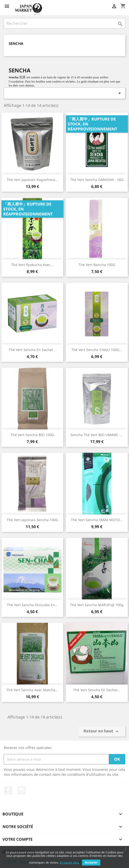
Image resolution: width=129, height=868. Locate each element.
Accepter (91, 862)
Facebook (8, 790)
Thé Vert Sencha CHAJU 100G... (97, 350)
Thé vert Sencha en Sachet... (32, 350)
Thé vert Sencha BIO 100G (32, 435)
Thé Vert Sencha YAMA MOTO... (97, 520)
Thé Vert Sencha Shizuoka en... (32, 605)
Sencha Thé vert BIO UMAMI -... (97, 435)
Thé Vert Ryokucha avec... (32, 265)
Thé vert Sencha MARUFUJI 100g (97, 605)
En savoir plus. (70, 862)
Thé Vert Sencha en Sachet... (97, 690)
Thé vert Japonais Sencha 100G (32, 520)
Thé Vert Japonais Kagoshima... (32, 180)
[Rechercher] (64, 23)
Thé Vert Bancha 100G (97, 265)
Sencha (16, 43)
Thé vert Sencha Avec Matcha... (32, 690)
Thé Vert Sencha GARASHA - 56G (97, 180)
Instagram (22, 790)
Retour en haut (102, 732)
